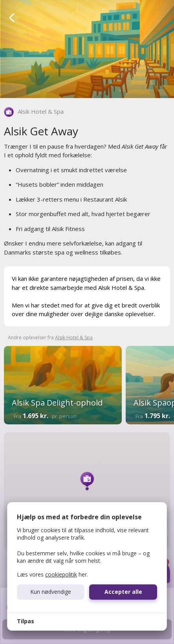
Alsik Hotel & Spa (41, 111)
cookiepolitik (61, 574)
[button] (87, 481)
